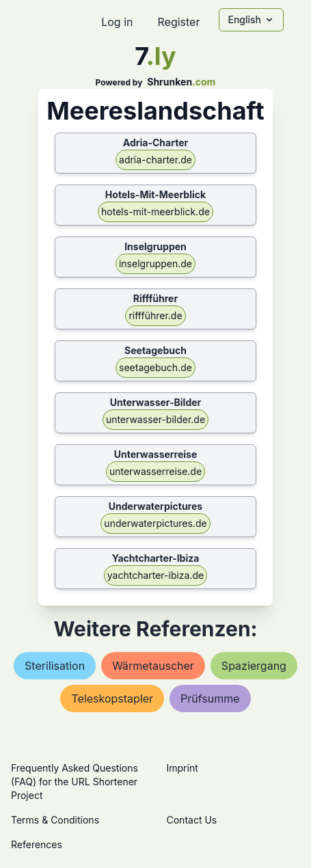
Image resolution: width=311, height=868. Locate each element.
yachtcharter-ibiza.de (155, 575)
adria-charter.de (155, 160)
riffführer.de (155, 315)
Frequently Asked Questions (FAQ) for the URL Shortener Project (75, 782)
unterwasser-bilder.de (155, 419)
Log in (117, 22)
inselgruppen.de (155, 263)
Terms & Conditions (55, 820)
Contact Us (192, 820)
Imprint (182, 768)
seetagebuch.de (155, 367)
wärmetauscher (153, 666)
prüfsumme (210, 699)
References (37, 844)
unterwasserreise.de (155, 471)
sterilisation (55, 666)
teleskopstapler (112, 699)
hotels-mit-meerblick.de (155, 212)
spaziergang (254, 666)
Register (178, 22)
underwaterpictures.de (155, 523)
